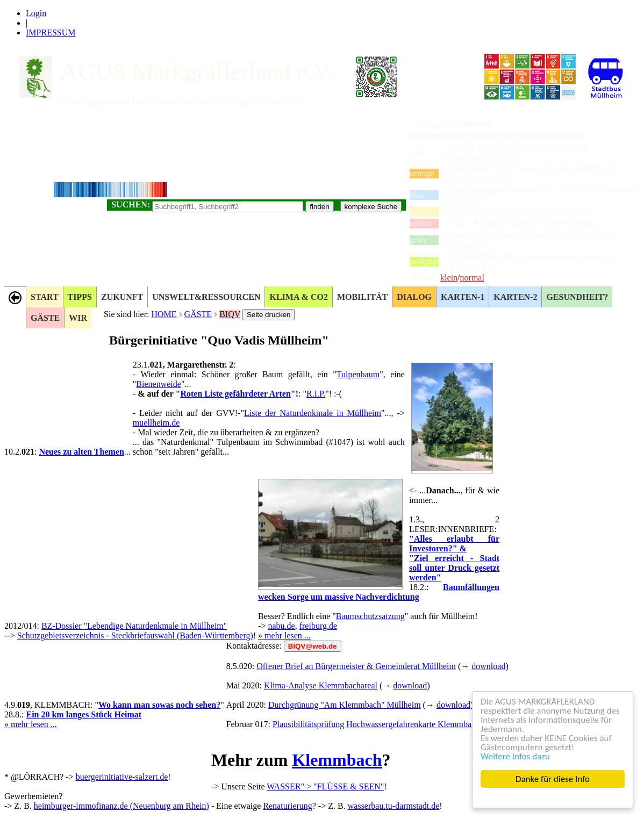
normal (472, 278)
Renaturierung (288, 806)
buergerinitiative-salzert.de (122, 777)
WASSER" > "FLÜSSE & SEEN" (325, 786)
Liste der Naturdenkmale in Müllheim (313, 413)
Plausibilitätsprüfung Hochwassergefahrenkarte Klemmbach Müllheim (394, 724)
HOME (164, 314)
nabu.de (281, 626)
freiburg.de (318, 626)
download (488, 666)
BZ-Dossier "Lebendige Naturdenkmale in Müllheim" (134, 626)
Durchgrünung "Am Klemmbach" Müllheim (345, 705)
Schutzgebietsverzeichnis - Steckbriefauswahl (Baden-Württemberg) (135, 635)
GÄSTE (198, 314)
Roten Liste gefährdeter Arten (235, 394)
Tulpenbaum (358, 374)
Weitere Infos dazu (515, 756)
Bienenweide (159, 384)
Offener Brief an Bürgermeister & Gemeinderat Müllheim (356, 666)
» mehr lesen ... (284, 635)
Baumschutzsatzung (370, 616)
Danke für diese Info (553, 779)
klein (449, 278)
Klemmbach (337, 760)
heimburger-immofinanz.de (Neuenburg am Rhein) (121, 806)
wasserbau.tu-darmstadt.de (394, 806)
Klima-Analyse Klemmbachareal (321, 685)
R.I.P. (316, 394)
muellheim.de (156, 423)
